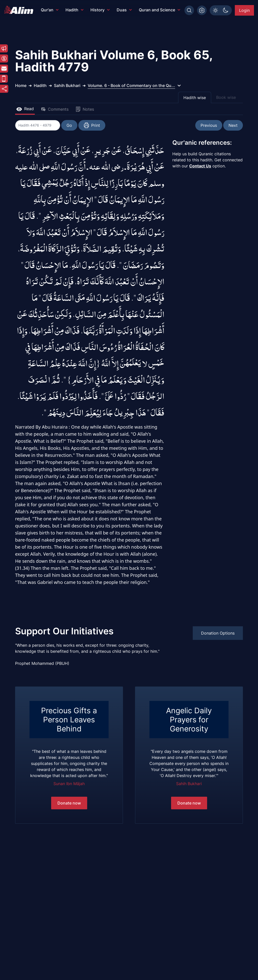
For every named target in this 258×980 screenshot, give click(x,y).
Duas (124, 10)
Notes (85, 109)
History (100, 10)
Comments (55, 109)
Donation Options (218, 633)
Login (244, 10)
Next (233, 125)
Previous (209, 125)
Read (25, 109)
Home (21, 85)
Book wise (226, 97)
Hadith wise (195, 98)
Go (70, 125)
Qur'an (50, 10)
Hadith (74, 10)
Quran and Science (159, 10)
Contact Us (200, 166)
